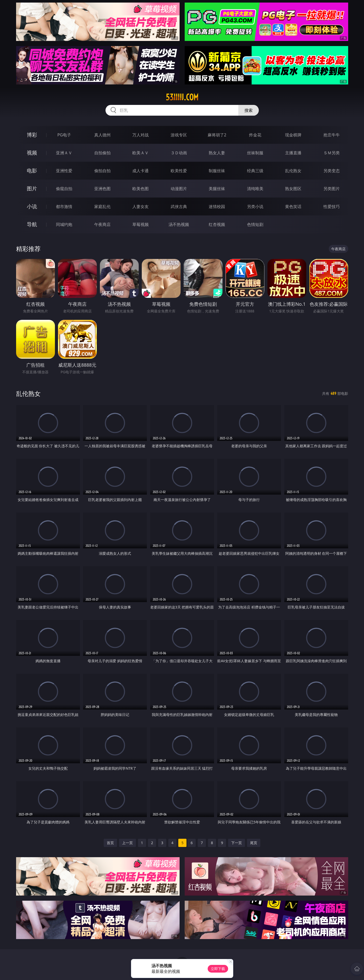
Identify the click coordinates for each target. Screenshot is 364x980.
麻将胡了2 (217, 135)
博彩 (32, 135)
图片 (32, 188)
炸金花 (255, 135)
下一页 (237, 843)
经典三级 (255, 171)
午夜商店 (102, 224)
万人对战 (140, 135)
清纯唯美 (255, 189)
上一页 (127, 843)
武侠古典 (179, 206)
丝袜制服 (255, 153)
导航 (32, 224)
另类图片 (332, 189)
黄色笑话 (293, 206)
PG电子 (64, 135)
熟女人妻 (217, 153)
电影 (32, 171)
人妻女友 (140, 206)
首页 (110, 843)
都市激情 (64, 206)
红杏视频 (217, 224)
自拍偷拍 (102, 153)
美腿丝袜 (217, 189)
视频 (32, 153)
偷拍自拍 (102, 171)
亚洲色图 (102, 189)
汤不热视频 (179, 224)
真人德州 (102, 135)
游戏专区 (179, 135)
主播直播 (293, 153)
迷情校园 (217, 206)
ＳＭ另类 (332, 153)
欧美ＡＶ (140, 153)
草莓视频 (140, 224)
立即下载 (218, 969)
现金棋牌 (293, 135)
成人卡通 (140, 171)
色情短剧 (255, 224)
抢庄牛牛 (332, 135)
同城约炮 (64, 224)
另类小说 (255, 206)
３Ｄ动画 (179, 153)
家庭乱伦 (102, 206)
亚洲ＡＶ (64, 153)
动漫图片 (179, 189)
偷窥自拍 (64, 189)
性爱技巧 (332, 206)
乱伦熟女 (293, 171)
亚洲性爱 (64, 171)
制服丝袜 (217, 171)
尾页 (254, 843)
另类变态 (332, 171)
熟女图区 (293, 189)
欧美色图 (140, 189)
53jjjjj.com (182, 97)
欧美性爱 (179, 171)
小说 (32, 206)
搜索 (249, 110)
